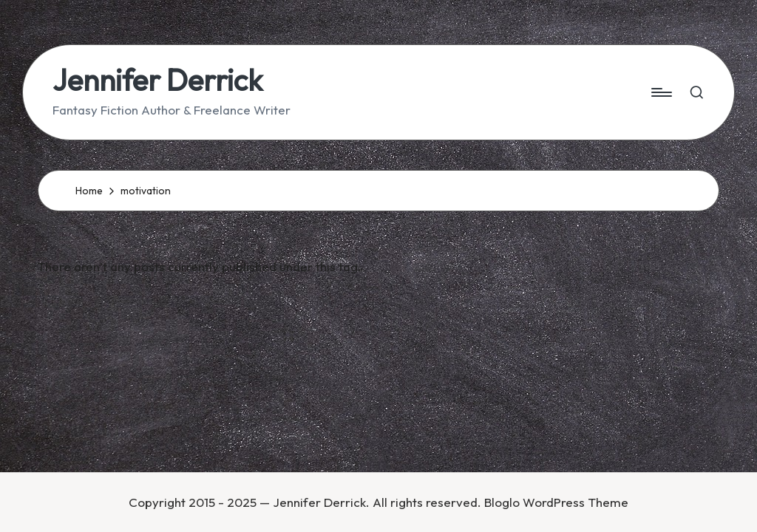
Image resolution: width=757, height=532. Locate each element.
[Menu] (661, 92)
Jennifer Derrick (157, 80)
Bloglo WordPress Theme (556, 502)
